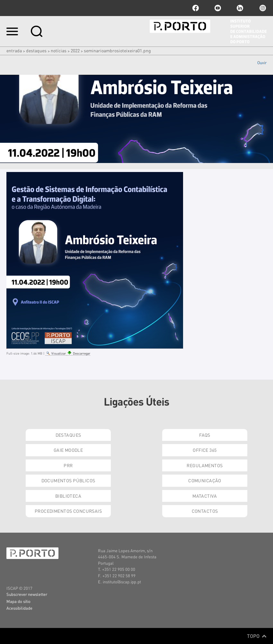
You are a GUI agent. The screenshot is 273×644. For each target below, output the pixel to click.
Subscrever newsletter (27, 594)
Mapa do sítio (18, 601)
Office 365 (205, 450)
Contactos (205, 511)
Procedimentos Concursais (68, 511)
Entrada (14, 50)
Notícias (59, 50)
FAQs (205, 435)
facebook (196, 8)
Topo (257, 636)
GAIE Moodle (68, 450)
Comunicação (205, 480)
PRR (68, 465)
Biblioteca (68, 496)
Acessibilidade (19, 608)
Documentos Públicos (68, 480)
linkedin (240, 8)
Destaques (36, 50)
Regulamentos (205, 465)
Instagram (262, 8)
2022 (75, 50)
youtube (218, 8)
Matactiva (205, 496)
